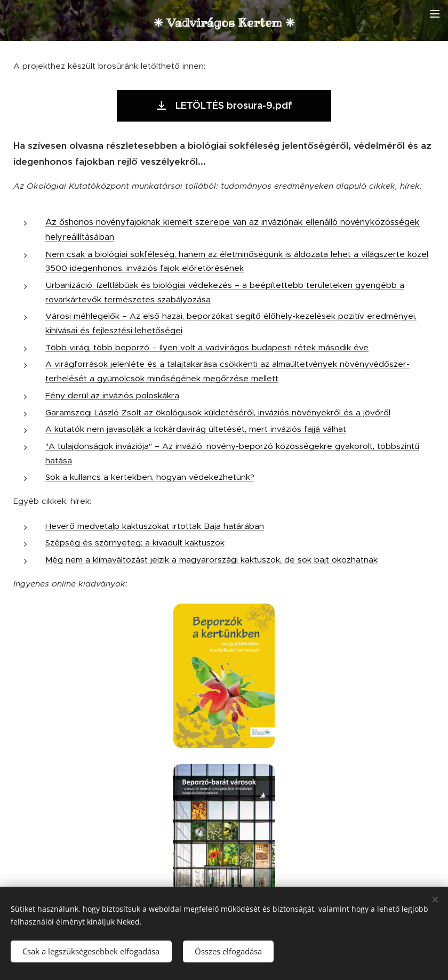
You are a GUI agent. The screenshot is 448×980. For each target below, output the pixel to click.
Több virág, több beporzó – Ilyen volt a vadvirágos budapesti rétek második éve (207, 347)
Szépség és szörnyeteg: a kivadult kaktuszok (135, 543)
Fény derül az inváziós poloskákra (112, 395)
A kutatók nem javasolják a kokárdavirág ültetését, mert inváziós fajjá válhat (196, 429)
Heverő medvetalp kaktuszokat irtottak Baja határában (155, 526)
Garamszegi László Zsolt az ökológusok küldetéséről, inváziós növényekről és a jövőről (218, 412)
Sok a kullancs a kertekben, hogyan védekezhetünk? (150, 477)
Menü (435, 14)
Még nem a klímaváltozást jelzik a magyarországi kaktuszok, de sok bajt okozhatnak (211, 560)
